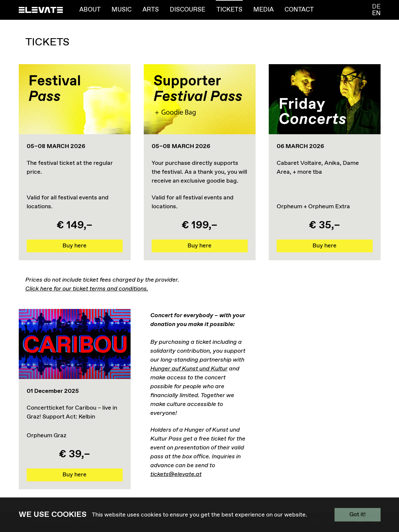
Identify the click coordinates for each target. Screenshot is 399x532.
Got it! (358, 515)
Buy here (75, 246)
